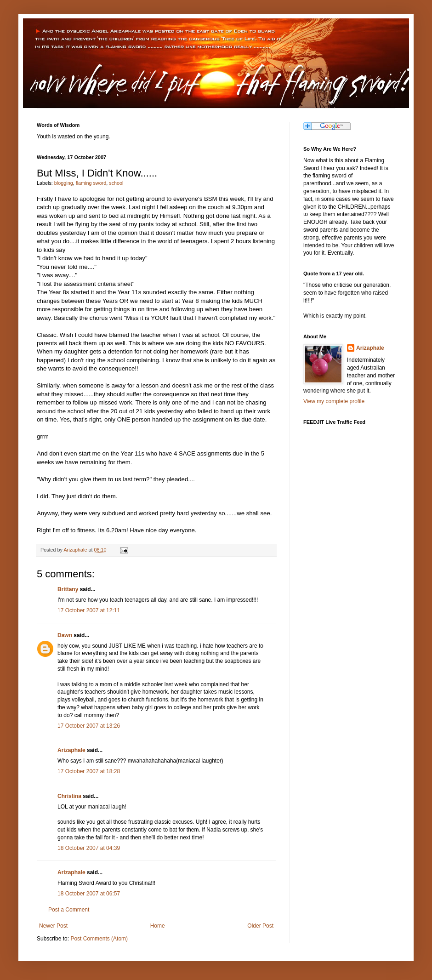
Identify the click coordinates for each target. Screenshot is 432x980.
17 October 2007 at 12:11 (89, 610)
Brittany (68, 589)
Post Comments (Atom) (99, 939)
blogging (64, 183)
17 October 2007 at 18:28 (89, 771)
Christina (69, 796)
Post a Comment (69, 910)
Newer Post (53, 926)
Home (158, 926)
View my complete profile (334, 401)
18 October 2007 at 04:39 (89, 848)
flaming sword (91, 183)
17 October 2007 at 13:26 (89, 726)
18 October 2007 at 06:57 (89, 894)
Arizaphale (76, 550)
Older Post (260, 926)
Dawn (65, 635)
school (116, 183)
